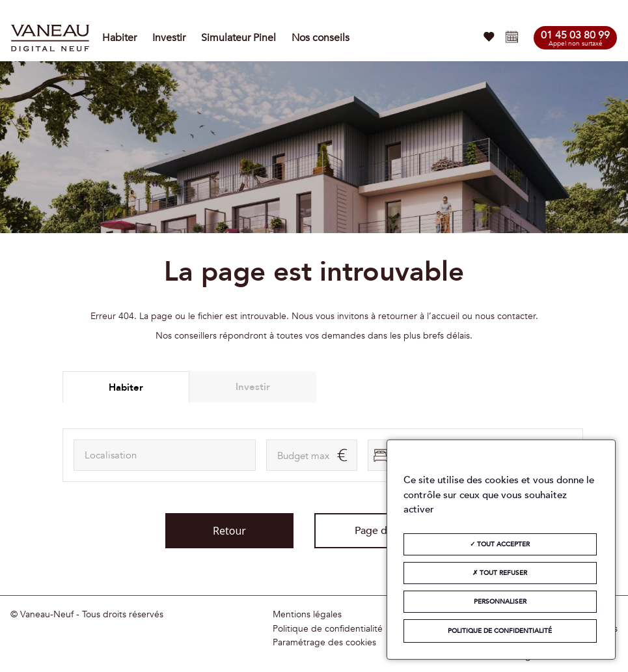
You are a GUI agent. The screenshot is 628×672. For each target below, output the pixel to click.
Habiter (119, 38)
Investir (169, 38)
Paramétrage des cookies (324, 643)
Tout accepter (500, 544)
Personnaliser (500, 602)
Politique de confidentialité (328, 629)
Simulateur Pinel (239, 38)
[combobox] (165, 455)
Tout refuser (500, 573)
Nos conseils (321, 38)
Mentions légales (307, 615)
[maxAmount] (312, 455)
